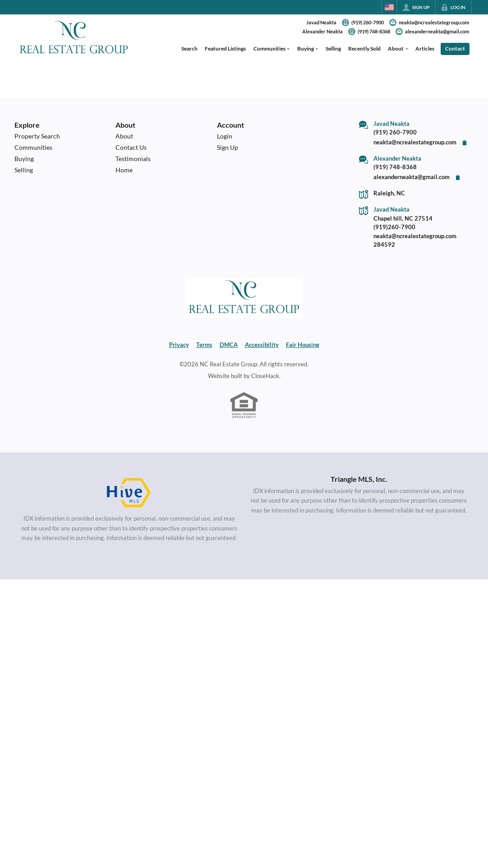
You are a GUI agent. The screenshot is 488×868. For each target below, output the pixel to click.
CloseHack (265, 376)
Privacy (179, 345)
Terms (204, 345)
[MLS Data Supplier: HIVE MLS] (129, 493)
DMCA (229, 345)
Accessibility (262, 345)
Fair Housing (303, 345)
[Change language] (389, 7)
